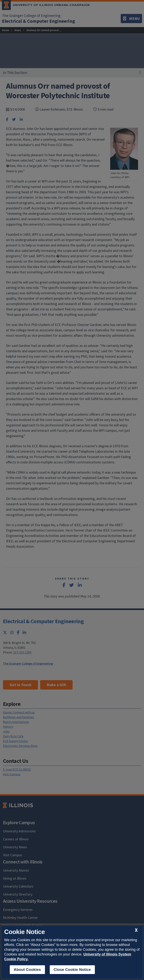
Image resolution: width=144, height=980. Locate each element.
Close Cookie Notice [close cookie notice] (72, 970)
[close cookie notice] (136, 930)
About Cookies (27, 970)
